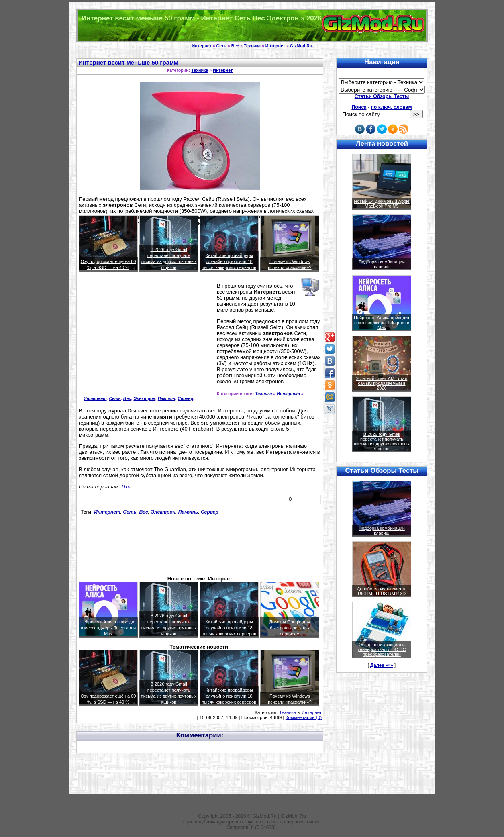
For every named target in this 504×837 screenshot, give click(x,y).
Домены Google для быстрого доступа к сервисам (290, 628)
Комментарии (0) (304, 717)
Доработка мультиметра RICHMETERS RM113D (382, 591)
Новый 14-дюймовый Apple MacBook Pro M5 (382, 204)
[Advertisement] (146, 340)
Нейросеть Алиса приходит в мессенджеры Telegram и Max (108, 628)
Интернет (202, 46)
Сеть (221, 46)
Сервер (185, 398)
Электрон (144, 398)
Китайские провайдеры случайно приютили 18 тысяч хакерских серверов (229, 261)
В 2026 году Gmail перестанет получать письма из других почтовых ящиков (382, 441)
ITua (127, 487)
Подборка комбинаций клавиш (382, 264)
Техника (252, 46)
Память (167, 398)
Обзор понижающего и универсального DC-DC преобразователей (382, 649)
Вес (235, 46)
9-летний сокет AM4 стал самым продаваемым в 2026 (382, 383)
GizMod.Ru (301, 46)
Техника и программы (252, 26)
